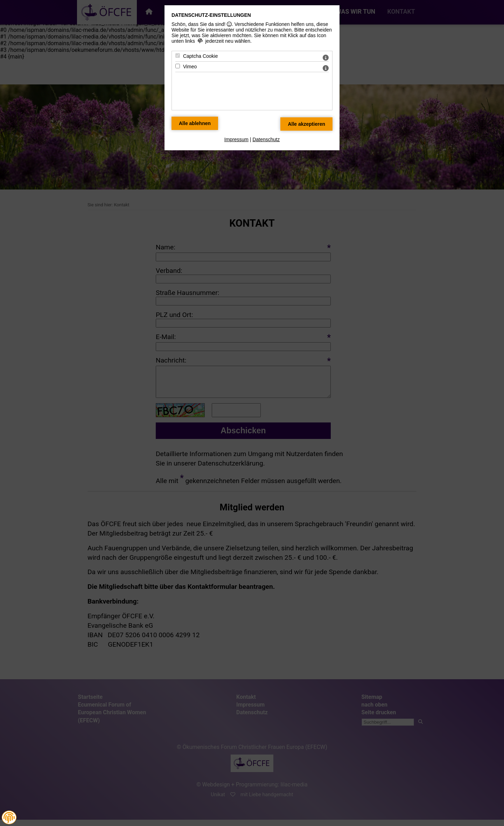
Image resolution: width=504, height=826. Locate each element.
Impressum (236, 139)
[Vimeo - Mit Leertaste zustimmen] (178, 66)
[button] (9, 818)
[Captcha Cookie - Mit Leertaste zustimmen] (178, 56)
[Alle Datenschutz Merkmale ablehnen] (195, 123)
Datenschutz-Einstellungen (211, 15)
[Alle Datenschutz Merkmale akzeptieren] (306, 124)
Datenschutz (266, 139)
